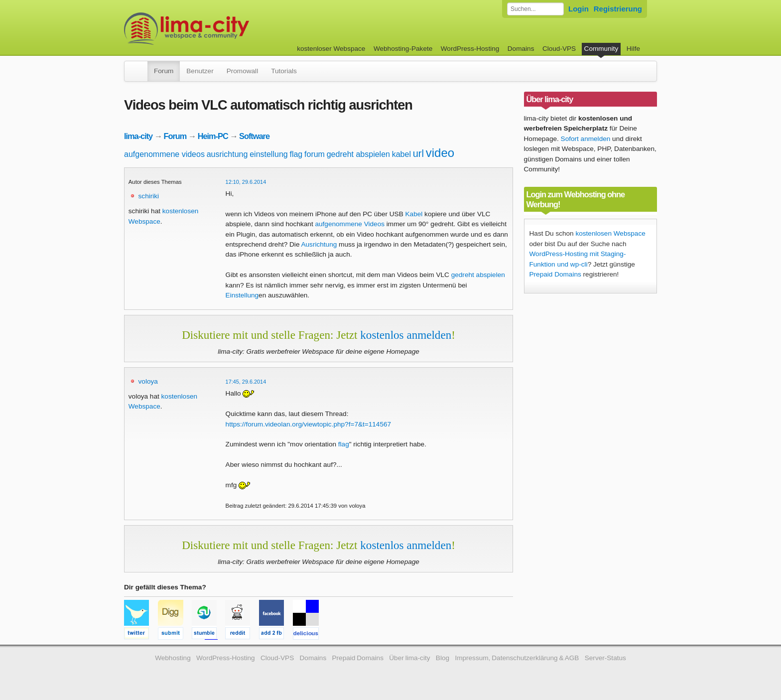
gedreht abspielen (358, 154)
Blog (443, 658)
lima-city (138, 136)
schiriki (149, 196)
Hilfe (633, 49)
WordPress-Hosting (470, 49)
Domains (521, 49)
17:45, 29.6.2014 (246, 382)
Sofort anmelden (586, 139)
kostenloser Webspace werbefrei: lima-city (224, 29)
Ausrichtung (319, 244)
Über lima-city (409, 658)
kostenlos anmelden (406, 335)
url (418, 153)
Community (601, 49)
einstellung (269, 154)
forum (315, 154)
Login (579, 9)
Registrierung (618, 9)
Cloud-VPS (559, 49)
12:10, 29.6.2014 (246, 182)
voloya (148, 381)
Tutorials (284, 71)
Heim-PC (213, 136)
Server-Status (605, 658)
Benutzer (200, 71)
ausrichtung (227, 154)
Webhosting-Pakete (403, 49)
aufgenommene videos (164, 154)
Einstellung (242, 295)
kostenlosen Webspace (610, 233)
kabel (401, 154)
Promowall (242, 71)
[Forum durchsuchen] (535, 9)
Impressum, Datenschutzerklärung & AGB (517, 658)
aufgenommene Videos (350, 224)
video (440, 153)
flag (296, 154)
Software (254, 136)
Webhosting (173, 658)
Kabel (414, 214)
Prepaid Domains (555, 274)
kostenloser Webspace (331, 49)
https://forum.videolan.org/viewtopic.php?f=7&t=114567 (309, 424)
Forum (164, 71)
